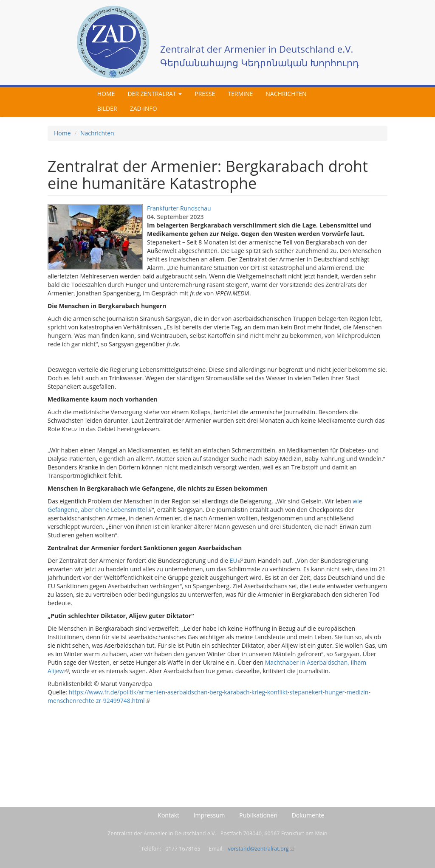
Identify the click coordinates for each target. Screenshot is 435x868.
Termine (240, 94)
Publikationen (258, 815)
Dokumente (308, 815)
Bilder (107, 108)
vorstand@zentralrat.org (261, 849)
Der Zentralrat (155, 94)
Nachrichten (286, 94)
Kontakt (168, 815)
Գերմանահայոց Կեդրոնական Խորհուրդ (260, 63)
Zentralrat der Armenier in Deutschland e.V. (257, 49)
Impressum (209, 815)
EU (236, 560)
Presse (205, 94)
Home (106, 94)
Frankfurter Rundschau (179, 208)
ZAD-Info (144, 108)
